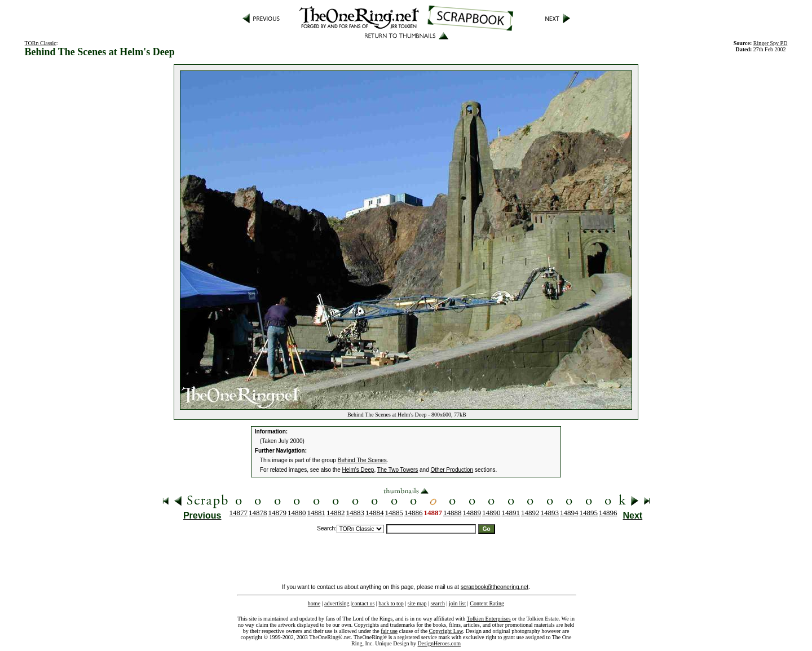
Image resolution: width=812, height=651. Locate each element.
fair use (389, 631)
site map (417, 603)
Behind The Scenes (362, 460)
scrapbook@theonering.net (495, 587)
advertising (337, 603)
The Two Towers (398, 470)
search (438, 603)
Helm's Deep (358, 470)
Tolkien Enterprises (489, 619)
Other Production (452, 470)
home (314, 603)
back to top (391, 603)
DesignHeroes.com (439, 643)
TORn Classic (41, 43)
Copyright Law (446, 631)
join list (457, 603)
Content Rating (487, 603)
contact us (363, 603)
